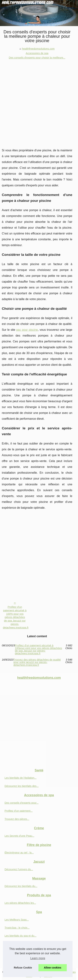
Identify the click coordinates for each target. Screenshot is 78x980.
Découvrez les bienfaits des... (22, 786)
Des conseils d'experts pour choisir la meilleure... (37, 58)
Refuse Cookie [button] (23, 968)
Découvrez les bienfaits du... (21, 886)
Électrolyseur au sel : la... (19, 853)
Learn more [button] (38, 958)
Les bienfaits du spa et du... (20, 936)
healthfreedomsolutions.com (38, 49)
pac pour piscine (27, 330)
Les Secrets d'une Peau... (19, 836)
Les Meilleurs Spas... (17, 920)
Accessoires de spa (37, 53)
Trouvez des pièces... (17, 819)
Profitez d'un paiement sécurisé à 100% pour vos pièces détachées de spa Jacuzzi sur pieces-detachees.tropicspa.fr (16, 617)
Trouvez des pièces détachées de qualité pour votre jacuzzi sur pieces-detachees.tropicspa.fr (37, 662)
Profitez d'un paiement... (19, 811)
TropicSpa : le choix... (17, 928)
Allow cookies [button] (53, 968)
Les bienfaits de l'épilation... (20, 778)
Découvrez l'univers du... (19, 869)
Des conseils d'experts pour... (22, 803)
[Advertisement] (39, 101)
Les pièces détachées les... (20, 903)
